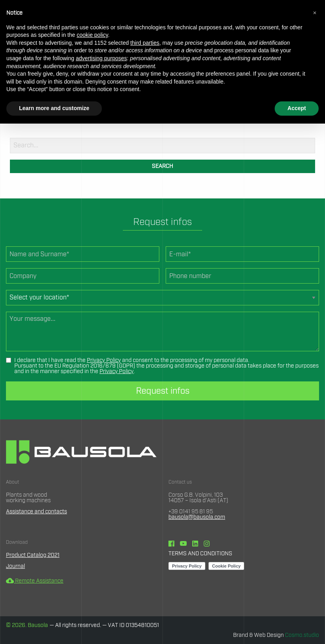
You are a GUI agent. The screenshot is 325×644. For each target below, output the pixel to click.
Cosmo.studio (302, 635)
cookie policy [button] (92, 35)
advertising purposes (101, 58)
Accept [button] (297, 108)
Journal (15, 566)
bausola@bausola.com (197, 517)
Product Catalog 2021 (33, 555)
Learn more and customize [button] (54, 108)
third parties (145, 43)
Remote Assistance (35, 581)
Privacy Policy (104, 360)
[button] (315, 13)
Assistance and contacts (36, 512)
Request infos (163, 391)
